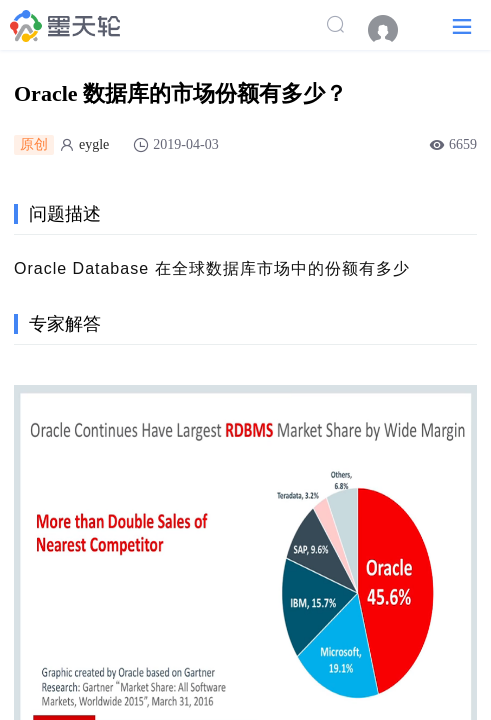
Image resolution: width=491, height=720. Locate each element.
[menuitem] (393, 30)
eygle (94, 144)
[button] (462, 25)
